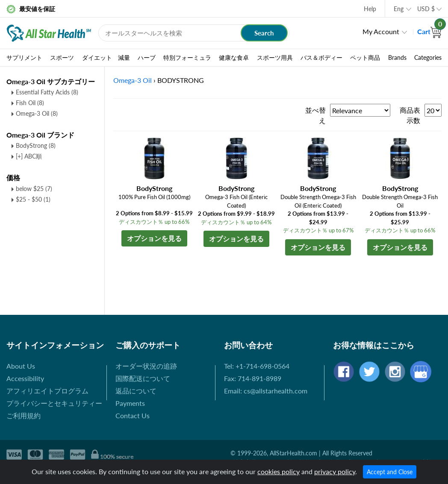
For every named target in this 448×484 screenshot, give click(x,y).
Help (370, 9)
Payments (130, 403)
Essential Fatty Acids (47, 92)
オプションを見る (154, 238)
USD (426, 9)
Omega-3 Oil (37, 113)
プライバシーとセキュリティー (54, 403)
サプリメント (24, 58)
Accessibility (25, 378)
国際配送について (143, 378)
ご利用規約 (24, 415)
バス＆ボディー (321, 58)
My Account (381, 31)
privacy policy (335, 471)
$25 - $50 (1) (33, 199)
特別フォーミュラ (187, 58)
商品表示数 (410, 115)
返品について (136, 391)
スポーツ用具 (275, 58)
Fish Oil (30, 103)
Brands (397, 58)
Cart (429, 31)
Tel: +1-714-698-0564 (257, 366)
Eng (399, 9)
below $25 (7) (34, 189)
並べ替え (315, 115)
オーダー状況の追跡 (146, 366)
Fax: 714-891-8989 (253, 378)
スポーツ (62, 58)
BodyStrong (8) (36, 145)
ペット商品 (365, 58)
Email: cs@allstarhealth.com (266, 391)
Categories (428, 58)
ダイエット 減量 (106, 58)
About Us (21, 366)
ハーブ (147, 58)
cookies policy (279, 471)
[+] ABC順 (29, 156)
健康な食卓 (234, 58)
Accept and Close (390, 472)
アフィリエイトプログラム (47, 391)
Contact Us (133, 415)
